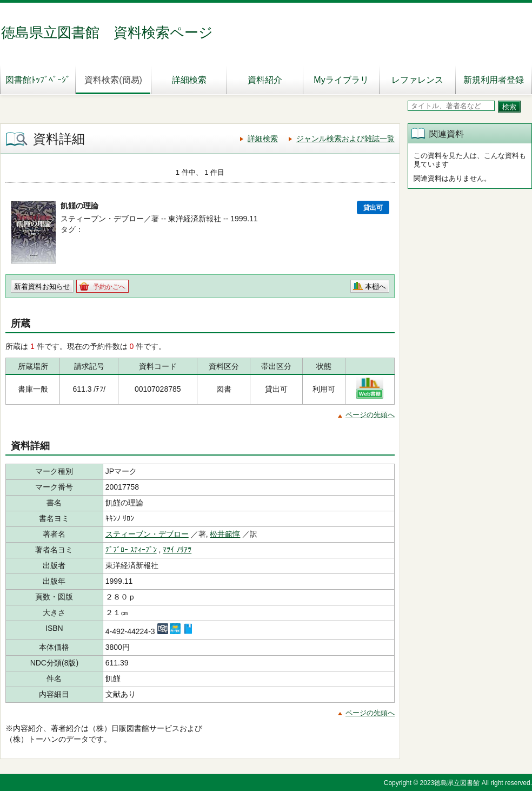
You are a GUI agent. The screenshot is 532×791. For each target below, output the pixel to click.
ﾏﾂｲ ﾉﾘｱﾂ (177, 550)
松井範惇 (225, 534)
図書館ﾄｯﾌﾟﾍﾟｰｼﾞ (38, 80)
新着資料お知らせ (42, 286)
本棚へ (375, 286)
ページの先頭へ (370, 415)
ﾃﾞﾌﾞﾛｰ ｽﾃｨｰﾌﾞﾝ (131, 550)
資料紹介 (265, 80)
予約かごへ (109, 287)
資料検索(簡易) (113, 80)
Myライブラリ (341, 80)
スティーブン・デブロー (147, 534)
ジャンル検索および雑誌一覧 (345, 139)
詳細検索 (189, 80)
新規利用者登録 (494, 80)
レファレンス (417, 80)
